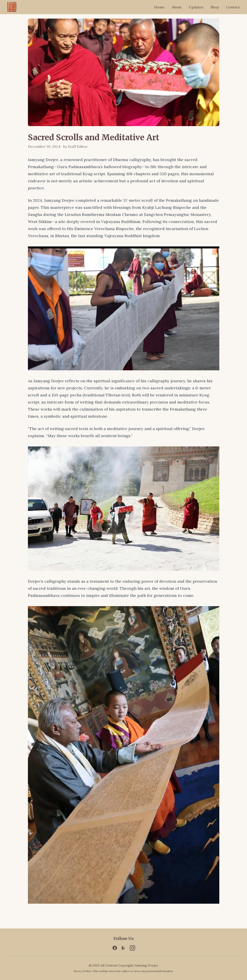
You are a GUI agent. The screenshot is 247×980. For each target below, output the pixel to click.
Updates (196, 7)
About (177, 7)
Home (159, 7)
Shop (215, 7)
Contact (233, 7)
